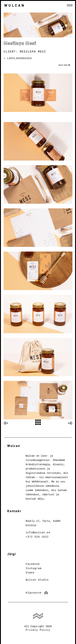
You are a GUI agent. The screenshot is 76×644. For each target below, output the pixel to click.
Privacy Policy (38, 630)
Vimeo (30, 573)
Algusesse (34, 593)
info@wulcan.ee (38, 533)
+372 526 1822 (37, 537)
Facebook (33, 564)
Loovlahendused (20, 58)
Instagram (34, 568)
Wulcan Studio (37, 580)
